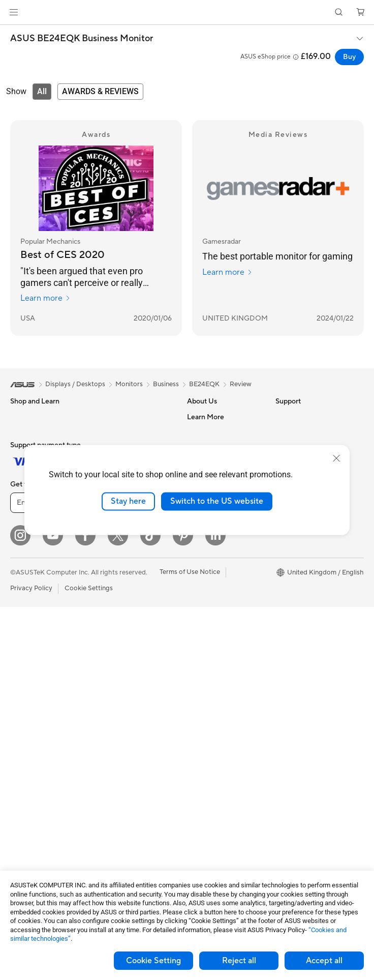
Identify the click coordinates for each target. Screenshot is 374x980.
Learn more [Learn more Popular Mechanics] (45, 298)
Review (241, 384)
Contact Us (204, 432)
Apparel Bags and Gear (131, 725)
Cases (106, 417)
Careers (199, 555)
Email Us (200, 632)
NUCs (19, 671)
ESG (282, 417)
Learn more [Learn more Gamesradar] (227, 272)
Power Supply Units (40, 786)
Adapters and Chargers (132, 771)
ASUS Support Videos (220, 678)
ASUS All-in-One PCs (42, 617)
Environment (294, 432)
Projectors (26, 601)
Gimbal (107, 756)
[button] (14, 12)
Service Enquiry (210, 601)
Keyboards (113, 664)
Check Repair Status (218, 586)
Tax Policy (202, 540)
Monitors (24, 586)
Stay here (128, 501)
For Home (25, 433)
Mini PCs (23, 686)
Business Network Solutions (123, 606)
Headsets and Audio (127, 695)
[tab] (42, 92)
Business (166, 384)
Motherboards (32, 740)
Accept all (324, 961)
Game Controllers (123, 710)
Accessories (28, 555)
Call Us (198, 647)
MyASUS (201, 693)
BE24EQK (204, 384)
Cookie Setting (153, 961)
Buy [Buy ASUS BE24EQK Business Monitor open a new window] (349, 57)
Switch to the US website (217, 501)
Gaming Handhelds (39, 540)
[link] (187, 12)
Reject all (239, 961)
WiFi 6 (106, 547)
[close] (336, 458)
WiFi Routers (116, 563)
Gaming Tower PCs (39, 655)
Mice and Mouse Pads (129, 679)
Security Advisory (214, 662)
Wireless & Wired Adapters (122, 629)
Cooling (22, 771)
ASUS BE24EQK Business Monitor (82, 39)
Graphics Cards (34, 756)
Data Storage (117, 432)
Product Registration (219, 617)
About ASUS (206, 417)
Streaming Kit (117, 740)
